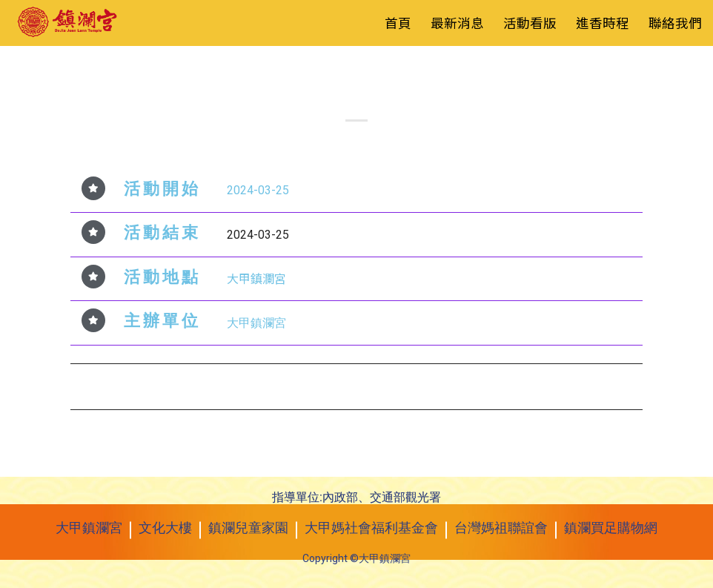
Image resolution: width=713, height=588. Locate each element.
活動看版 (530, 23)
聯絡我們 (675, 23)
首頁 (398, 23)
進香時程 (603, 23)
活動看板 (375, 72)
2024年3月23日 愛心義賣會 (156, 385)
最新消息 (457, 23)
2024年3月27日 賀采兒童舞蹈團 (545, 385)
